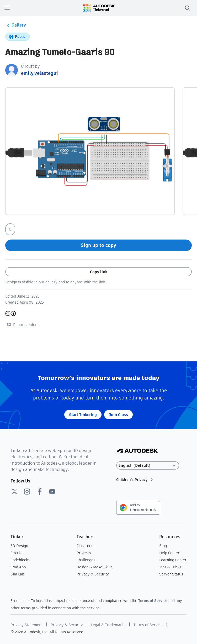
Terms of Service (153, 601)
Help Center (169, 553)
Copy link (99, 272)
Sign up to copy (99, 245)
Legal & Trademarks (108, 625)
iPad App (18, 567)
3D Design (19, 546)
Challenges (86, 560)
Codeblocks (20, 560)
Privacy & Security (93, 574)
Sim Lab (17, 574)
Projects (84, 553)
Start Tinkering (83, 415)
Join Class (118, 415)
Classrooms (86, 546)
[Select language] (148, 466)
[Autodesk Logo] (137, 451)
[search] (187, 8)
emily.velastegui (39, 73)
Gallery (16, 25)
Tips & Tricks (170, 567)
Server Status (171, 574)
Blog (163, 546)
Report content (22, 325)
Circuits (17, 553)
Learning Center (173, 560)
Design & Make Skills (95, 567)
